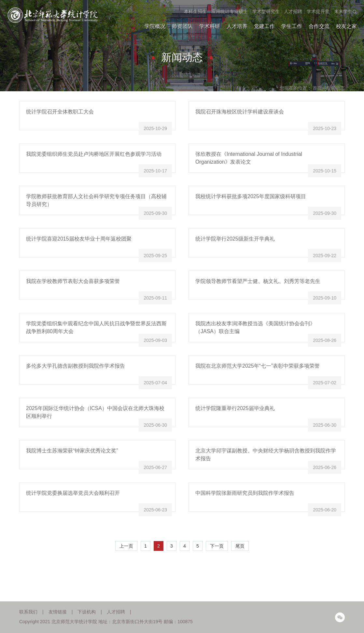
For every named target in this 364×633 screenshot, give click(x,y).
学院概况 (155, 26)
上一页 (126, 546)
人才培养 (237, 26)
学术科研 (210, 26)
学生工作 (292, 26)
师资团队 (182, 26)
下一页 (217, 546)
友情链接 (58, 612)
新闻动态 (336, 88)
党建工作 (264, 26)
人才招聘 (293, 11)
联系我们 (28, 612)
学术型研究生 (266, 11)
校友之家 (346, 26)
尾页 (240, 546)
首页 (317, 88)
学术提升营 (318, 11)
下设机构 (87, 612)
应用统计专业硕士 (230, 11)
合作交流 (319, 26)
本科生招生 (195, 11)
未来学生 (343, 11)
